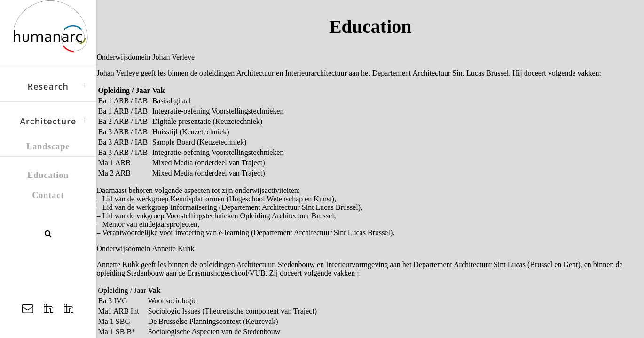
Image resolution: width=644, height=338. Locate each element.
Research (48, 86)
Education (48, 175)
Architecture (48, 121)
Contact (48, 195)
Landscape (48, 146)
